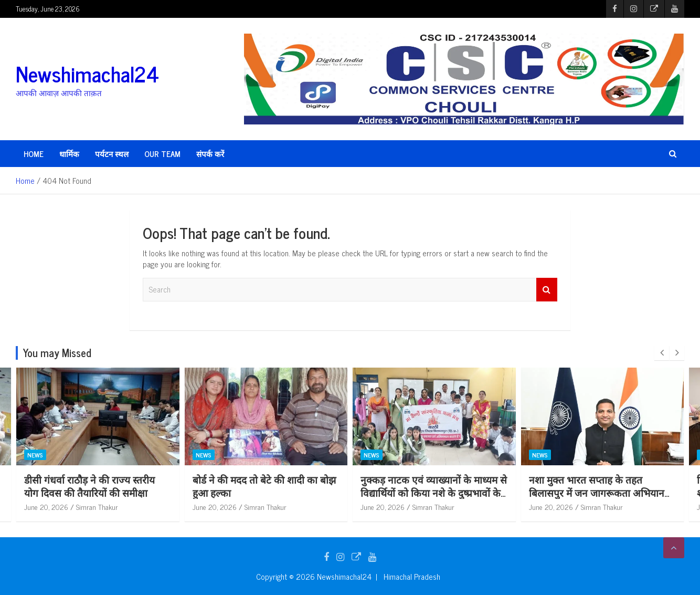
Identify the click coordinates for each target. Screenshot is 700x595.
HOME (34, 154)
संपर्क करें (210, 154)
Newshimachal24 (87, 74)
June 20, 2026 (48, 507)
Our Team (162, 154)
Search (547, 290)
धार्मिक (69, 154)
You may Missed (57, 353)
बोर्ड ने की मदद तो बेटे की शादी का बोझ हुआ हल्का (266, 486)
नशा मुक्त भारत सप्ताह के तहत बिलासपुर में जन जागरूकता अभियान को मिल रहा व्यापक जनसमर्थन (598, 492)
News (37, 454)
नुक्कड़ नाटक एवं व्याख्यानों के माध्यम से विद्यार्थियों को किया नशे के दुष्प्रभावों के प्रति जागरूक (435, 492)
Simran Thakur (99, 507)
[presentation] (662, 353)
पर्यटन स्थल (112, 154)
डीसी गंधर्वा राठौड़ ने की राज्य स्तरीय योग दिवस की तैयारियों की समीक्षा (91, 486)
